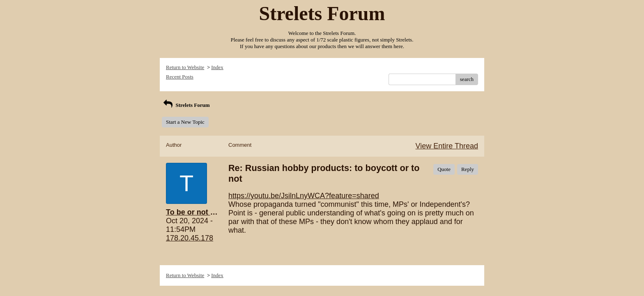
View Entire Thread (447, 146)
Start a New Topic (185, 122)
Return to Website (185, 67)
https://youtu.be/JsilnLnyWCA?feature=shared (304, 196)
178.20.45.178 (190, 238)
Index (217, 67)
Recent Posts (180, 77)
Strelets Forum (186, 105)
